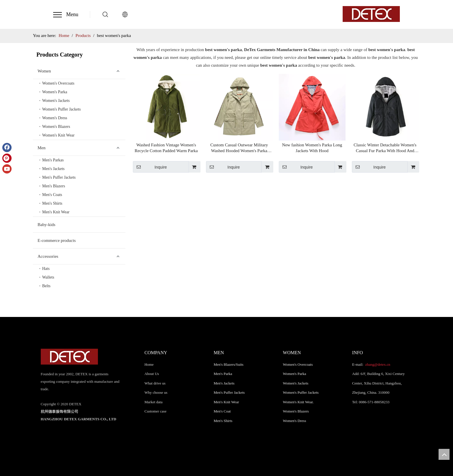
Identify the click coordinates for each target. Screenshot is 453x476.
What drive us (155, 383)
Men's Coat (222, 411)
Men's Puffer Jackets (59, 177)
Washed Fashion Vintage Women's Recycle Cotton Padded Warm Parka (166, 148)
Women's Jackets (56, 101)
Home (149, 364)
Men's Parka (223, 374)
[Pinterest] (7, 158)
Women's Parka (55, 92)
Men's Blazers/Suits (229, 364)
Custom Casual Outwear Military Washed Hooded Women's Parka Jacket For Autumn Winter (239, 148)
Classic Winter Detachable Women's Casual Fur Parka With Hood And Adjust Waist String (385, 148)
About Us (152, 374)
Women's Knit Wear (58, 135)
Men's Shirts (52, 203)
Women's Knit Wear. (298, 402)
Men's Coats (52, 195)
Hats (46, 269)
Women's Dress (55, 118)
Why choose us (156, 392)
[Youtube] (7, 169)
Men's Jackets (53, 169)
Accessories (48, 256)
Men (42, 148)
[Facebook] (7, 148)
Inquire (150, 167)
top (444, 454)
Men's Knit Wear (56, 212)
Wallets (48, 277)
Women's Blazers (56, 127)
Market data (153, 402)
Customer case (155, 411)
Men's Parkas (53, 160)
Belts (46, 286)
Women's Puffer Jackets (61, 109)
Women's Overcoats (58, 83)
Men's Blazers (54, 186)
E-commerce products (57, 240)
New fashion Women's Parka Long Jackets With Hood (312, 148)
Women (44, 71)
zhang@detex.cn (377, 364)
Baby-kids (47, 225)
